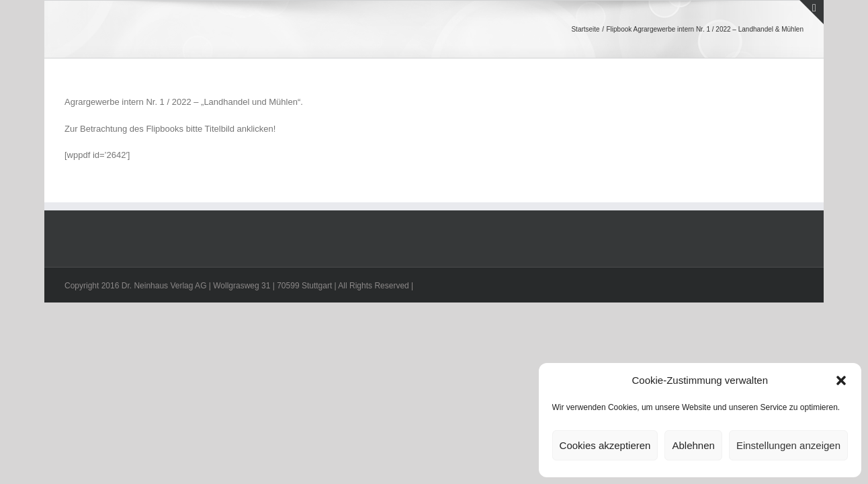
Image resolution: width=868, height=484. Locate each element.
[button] (841, 380)
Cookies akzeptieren (605, 445)
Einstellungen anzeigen (788, 445)
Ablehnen (693, 445)
